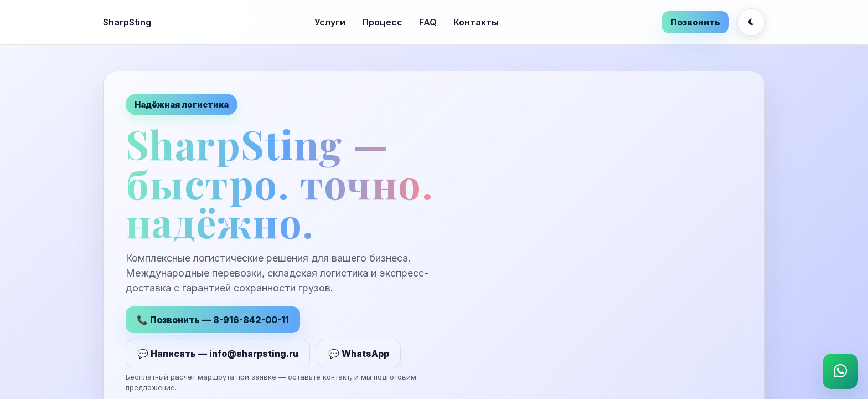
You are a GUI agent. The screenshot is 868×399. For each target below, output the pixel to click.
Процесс (382, 22)
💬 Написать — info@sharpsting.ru (218, 355)
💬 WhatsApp (359, 355)
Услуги (330, 22)
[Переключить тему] (751, 22)
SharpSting (127, 22)
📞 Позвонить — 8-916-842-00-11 (213, 321)
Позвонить (695, 22)
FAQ (428, 22)
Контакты (476, 22)
